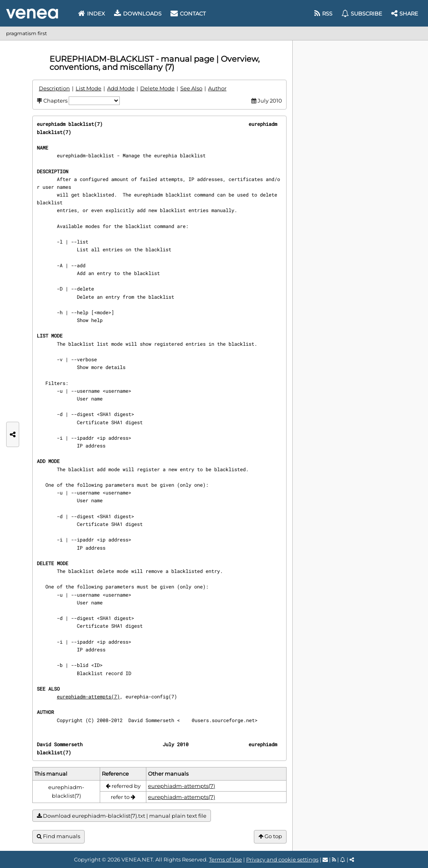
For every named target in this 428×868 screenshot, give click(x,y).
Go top (270, 836)
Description (54, 88)
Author (217, 88)
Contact (188, 13)
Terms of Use (225, 859)
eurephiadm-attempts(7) (88, 696)
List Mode (89, 88)
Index (92, 13)
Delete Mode (157, 88)
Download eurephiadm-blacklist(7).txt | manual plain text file (122, 816)
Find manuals (58, 836)
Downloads (138, 13)
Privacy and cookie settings (282, 859)
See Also (191, 88)
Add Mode (121, 88)
